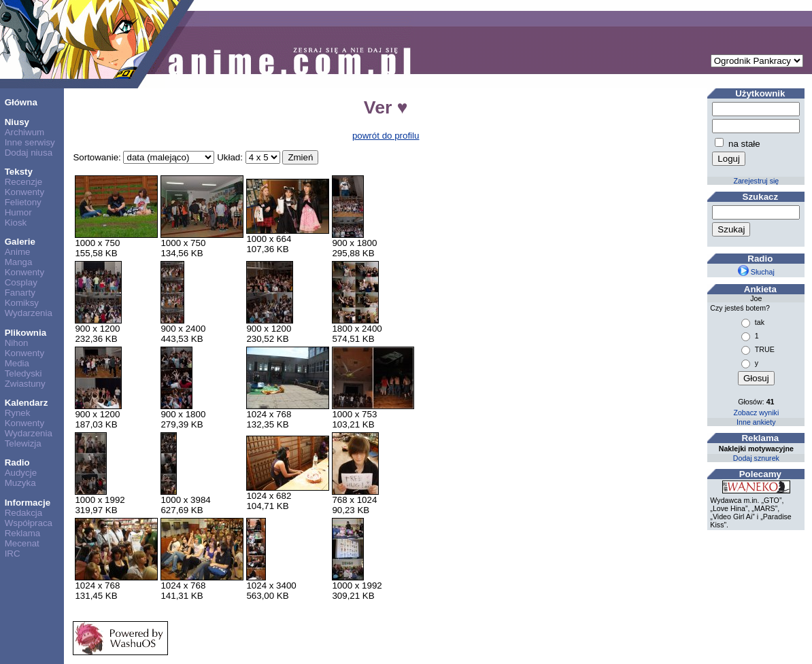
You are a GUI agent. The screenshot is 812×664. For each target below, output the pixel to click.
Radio (17, 462)
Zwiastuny (25, 384)
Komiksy (22, 303)
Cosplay (21, 282)
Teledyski (23, 373)
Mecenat (22, 543)
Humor (18, 212)
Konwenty (25, 192)
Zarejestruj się (756, 181)
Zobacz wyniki (756, 413)
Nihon (17, 343)
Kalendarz (27, 403)
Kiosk (16, 223)
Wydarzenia (29, 313)
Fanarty (20, 293)
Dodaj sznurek (756, 458)
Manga (19, 262)
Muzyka (20, 483)
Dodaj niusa (29, 153)
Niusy (17, 122)
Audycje (21, 473)
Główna (21, 102)
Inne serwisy (30, 142)
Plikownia (26, 333)
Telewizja (23, 443)
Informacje (28, 503)
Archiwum (25, 132)
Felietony (23, 202)
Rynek (18, 413)
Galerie (20, 242)
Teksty (19, 172)
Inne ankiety (756, 422)
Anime (18, 252)
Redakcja (24, 513)
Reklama (23, 533)
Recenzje (24, 182)
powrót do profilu (386, 136)
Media (17, 363)
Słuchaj (756, 272)
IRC (13, 554)
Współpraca (29, 523)
